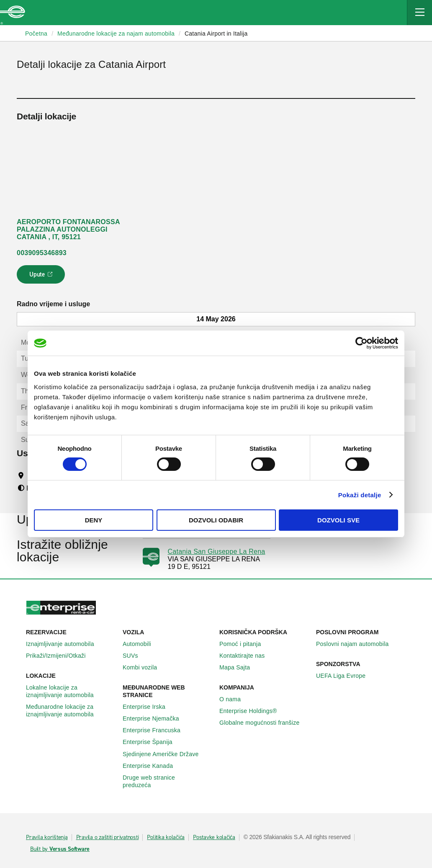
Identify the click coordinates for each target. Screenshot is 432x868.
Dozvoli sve (338, 520)
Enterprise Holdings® (253, 711)
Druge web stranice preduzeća (168, 781)
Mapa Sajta (239, 667)
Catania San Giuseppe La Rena (217, 552)
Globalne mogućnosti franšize (264, 723)
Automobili (141, 644)
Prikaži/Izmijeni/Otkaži (60, 656)
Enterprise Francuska (156, 730)
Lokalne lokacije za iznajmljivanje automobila (71, 691)
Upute (42, 277)
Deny (94, 520)
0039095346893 (42, 253)
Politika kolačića (166, 837)
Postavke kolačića (214, 837)
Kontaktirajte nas (247, 656)
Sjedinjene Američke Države (165, 754)
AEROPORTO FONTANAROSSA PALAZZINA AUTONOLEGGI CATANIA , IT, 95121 (68, 229)
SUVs (135, 656)
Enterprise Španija (152, 742)
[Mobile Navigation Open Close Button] (419, 13)
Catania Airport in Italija (216, 34)
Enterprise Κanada (152, 766)
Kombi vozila (144, 667)
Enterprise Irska (149, 707)
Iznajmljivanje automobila (65, 644)
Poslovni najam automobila (357, 644)
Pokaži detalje (360, 495)
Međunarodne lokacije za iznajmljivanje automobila (71, 710)
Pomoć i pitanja (245, 644)
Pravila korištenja (47, 837)
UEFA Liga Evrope (345, 676)
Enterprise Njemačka (156, 718)
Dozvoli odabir (216, 520)
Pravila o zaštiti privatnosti (108, 837)
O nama (235, 699)
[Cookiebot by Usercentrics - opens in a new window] (361, 343)
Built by (60, 849)
